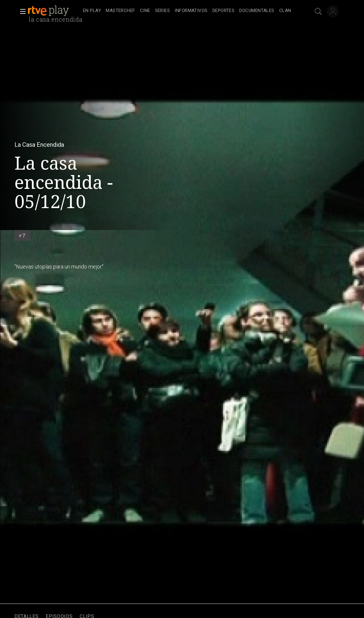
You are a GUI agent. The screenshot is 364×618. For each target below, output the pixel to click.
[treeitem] (92, 11)
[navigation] (189, 11)
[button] (21, 11)
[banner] (54, 11)
